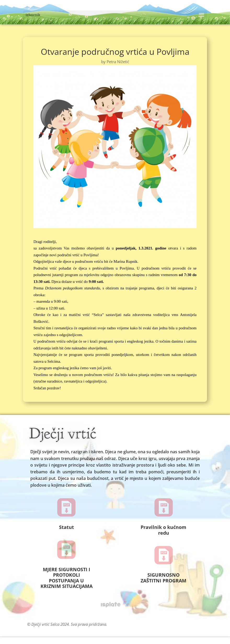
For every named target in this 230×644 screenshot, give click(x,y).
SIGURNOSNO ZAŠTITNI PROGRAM (163, 578)
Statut (67, 527)
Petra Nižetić (118, 62)
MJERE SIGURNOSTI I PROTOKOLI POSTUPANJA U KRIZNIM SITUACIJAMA (67, 578)
